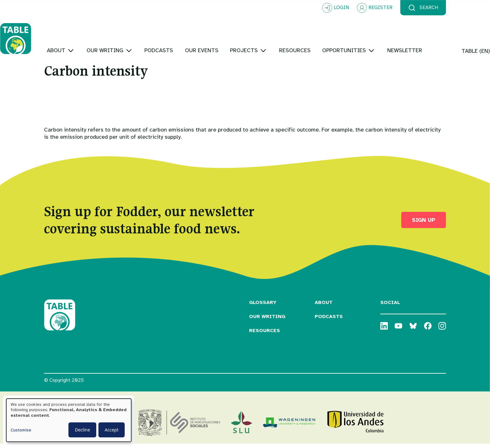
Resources (265, 334)
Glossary (263, 306)
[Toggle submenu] (115, 31)
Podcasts (329, 321)
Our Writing (267, 321)
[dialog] (69, 420)
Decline (82, 430)
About (324, 306)
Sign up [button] (424, 224)
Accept (112, 430)
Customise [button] (21, 430)
